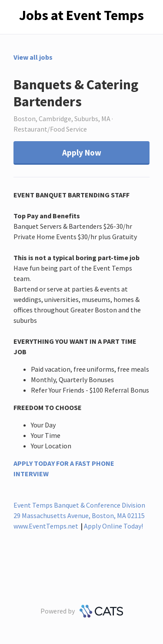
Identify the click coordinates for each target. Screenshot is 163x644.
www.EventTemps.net (46, 526)
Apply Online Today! (113, 526)
